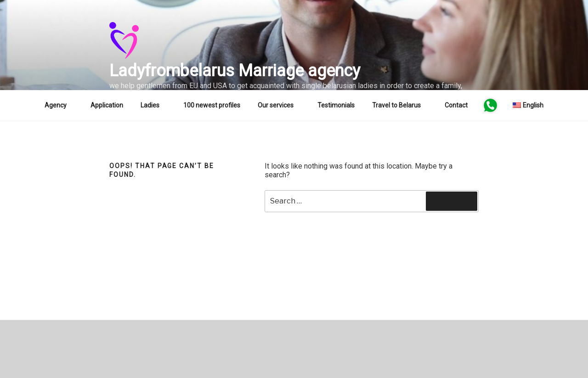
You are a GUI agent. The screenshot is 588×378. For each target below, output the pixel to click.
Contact (456, 105)
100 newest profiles (212, 105)
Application (107, 105)
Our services (280, 105)
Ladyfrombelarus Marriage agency (235, 71)
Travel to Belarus (401, 105)
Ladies (154, 105)
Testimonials (336, 105)
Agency (60, 105)
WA (490, 105)
